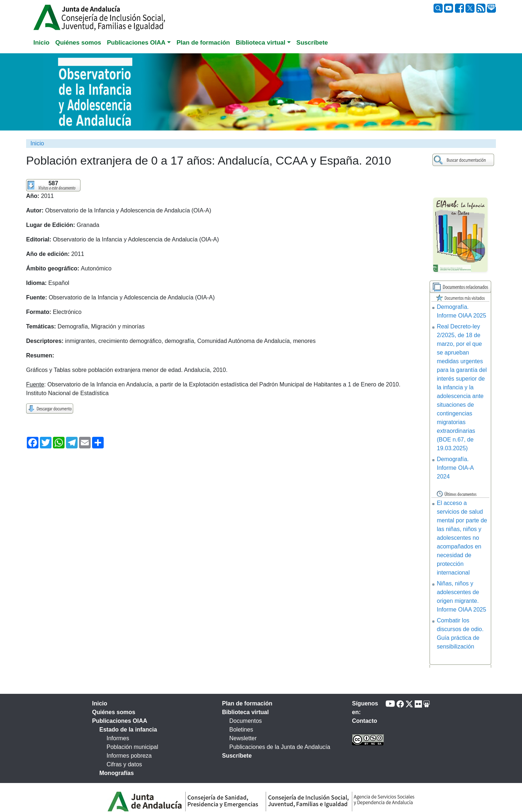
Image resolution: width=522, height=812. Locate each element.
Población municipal (132, 747)
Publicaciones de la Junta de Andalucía (280, 747)
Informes (118, 738)
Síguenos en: (365, 708)
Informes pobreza (129, 756)
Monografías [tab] (117, 773)
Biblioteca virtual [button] (260, 43)
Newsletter (243, 738)
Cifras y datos (124, 764)
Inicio (37, 143)
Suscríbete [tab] (312, 43)
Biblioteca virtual (246, 712)
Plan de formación (247, 703)
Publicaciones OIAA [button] (136, 43)
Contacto (364, 721)
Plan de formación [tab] (203, 43)
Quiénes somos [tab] (78, 43)
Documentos (246, 721)
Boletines (241, 730)
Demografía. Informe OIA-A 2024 (455, 468)
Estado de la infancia (128, 730)
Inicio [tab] (41, 43)
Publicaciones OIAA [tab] (120, 721)
